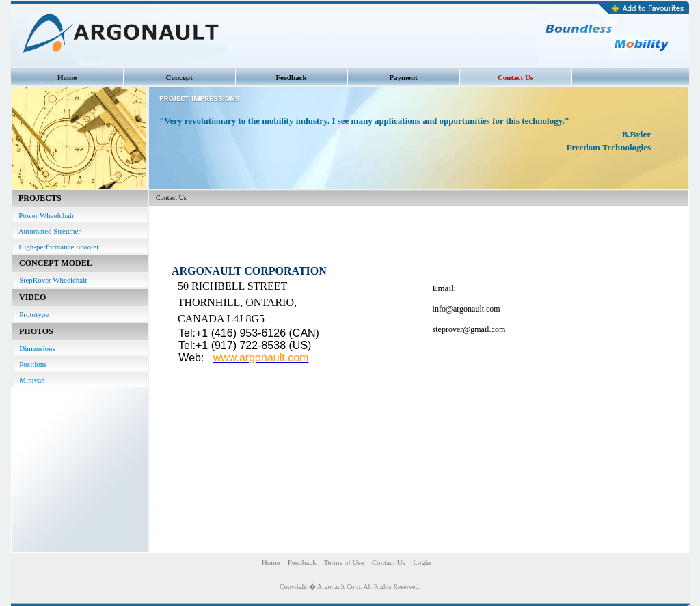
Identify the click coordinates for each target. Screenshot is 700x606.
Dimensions (35, 348)
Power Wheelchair (44, 215)
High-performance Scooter (56, 247)
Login (422, 562)
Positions (30, 364)
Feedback (291, 77)
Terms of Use (344, 562)
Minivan (29, 380)
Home (67, 77)
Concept (179, 77)
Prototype (31, 314)
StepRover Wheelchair (51, 280)
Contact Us (515, 77)
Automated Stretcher (47, 231)
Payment (403, 77)
